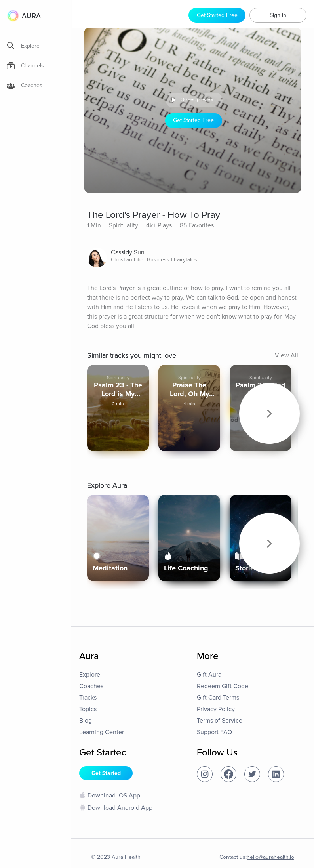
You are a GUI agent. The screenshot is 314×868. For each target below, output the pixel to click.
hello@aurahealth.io (270, 857)
